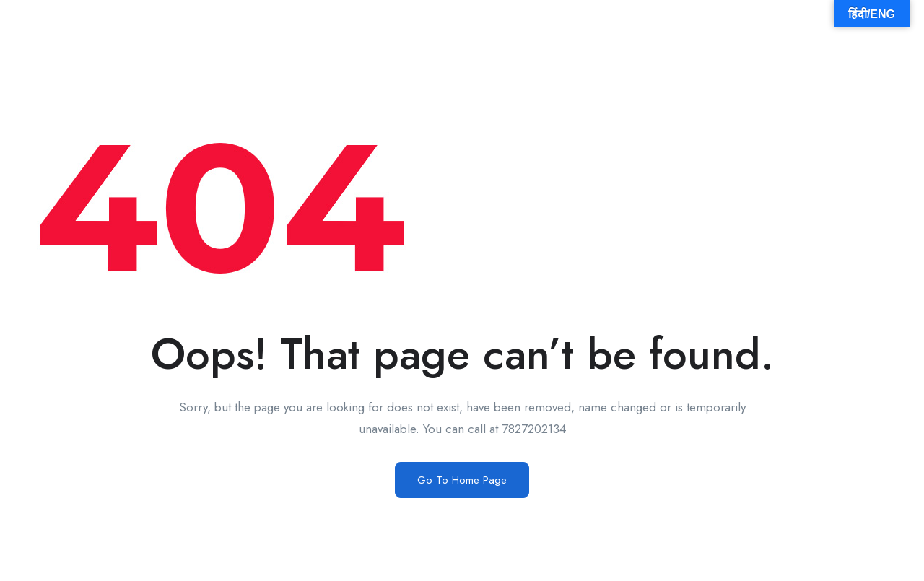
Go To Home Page (462, 480)
